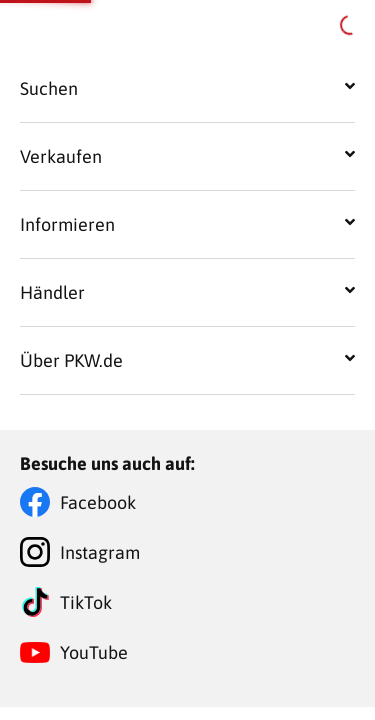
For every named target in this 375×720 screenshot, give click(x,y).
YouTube (94, 652)
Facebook (98, 502)
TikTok (86, 602)
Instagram (100, 552)
